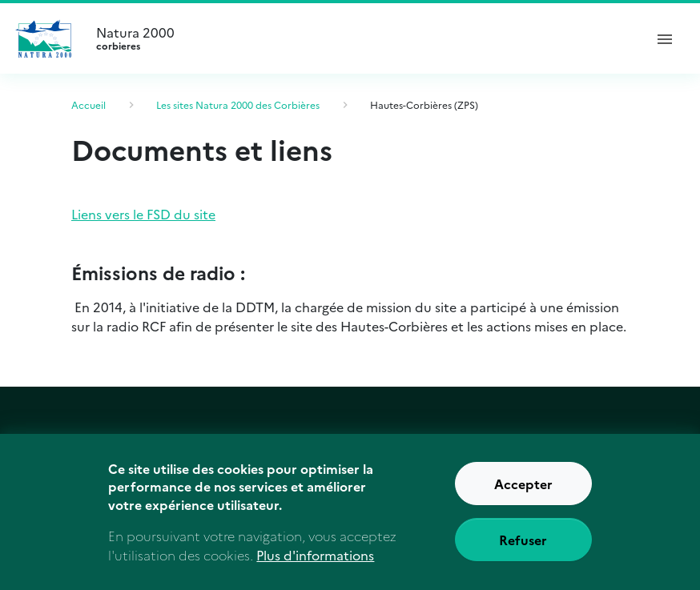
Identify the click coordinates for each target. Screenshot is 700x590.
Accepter (523, 484)
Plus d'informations (315, 555)
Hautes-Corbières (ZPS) (424, 104)
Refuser (523, 540)
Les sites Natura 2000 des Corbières (238, 104)
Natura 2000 (363, 38)
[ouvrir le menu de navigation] (665, 38)
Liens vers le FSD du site (143, 214)
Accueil (89, 104)
